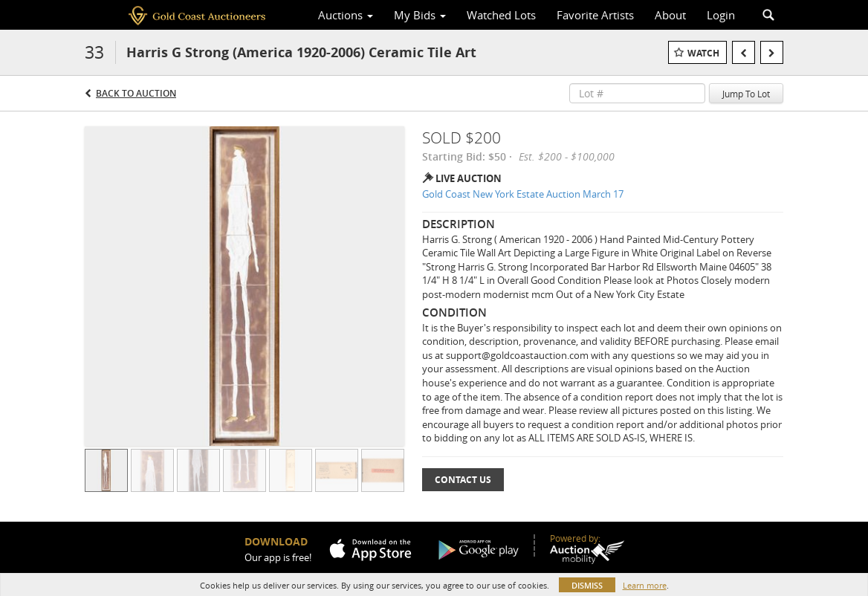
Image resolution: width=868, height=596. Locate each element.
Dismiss (587, 585)
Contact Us (463, 480)
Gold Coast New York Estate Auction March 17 (523, 194)
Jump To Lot (746, 94)
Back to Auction (136, 93)
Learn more (645, 585)
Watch (703, 53)
